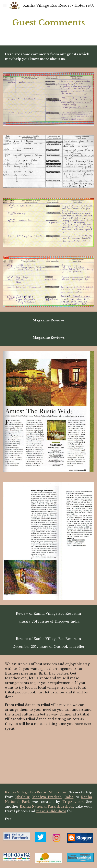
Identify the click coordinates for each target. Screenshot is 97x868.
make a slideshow (51, 811)
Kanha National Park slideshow (47, 806)
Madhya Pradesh (47, 797)
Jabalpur (22, 797)
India (69, 797)
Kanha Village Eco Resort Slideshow (36, 792)
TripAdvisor (73, 802)
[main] (48, 23)
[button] (5, 5)
